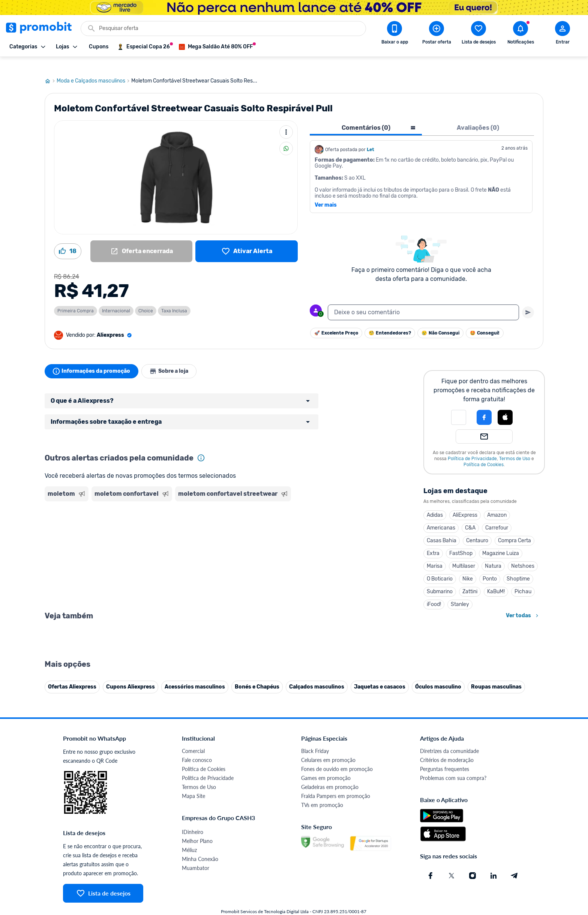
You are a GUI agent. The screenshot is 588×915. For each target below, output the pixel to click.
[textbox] (423, 300)
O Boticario (440, 566)
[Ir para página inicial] (51, 69)
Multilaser (464, 554)
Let (370, 137)
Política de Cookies (484, 452)
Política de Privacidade (472, 446)
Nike (468, 566)
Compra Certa (514, 528)
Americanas (441, 515)
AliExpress (465, 503)
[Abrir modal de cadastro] (562, 34)
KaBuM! (496, 579)
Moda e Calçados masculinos (94, 69)
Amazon (497, 503)
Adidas (435, 503)
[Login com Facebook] (484, 405)
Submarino (440, 579)
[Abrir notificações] (520, 34)
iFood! (434, 592)
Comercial (193, 904)
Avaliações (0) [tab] (478, 115)
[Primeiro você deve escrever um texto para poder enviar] (528, 300)
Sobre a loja (173, 359)
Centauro (477, 528)
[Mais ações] (286, 120)
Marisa (435, 554)
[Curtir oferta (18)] (68, 239)
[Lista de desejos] (247, 239)
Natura (493, 554)
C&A (470, 515)
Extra (433, 541)
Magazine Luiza (501, 541)
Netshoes (523, 554)
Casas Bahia (442, 528)
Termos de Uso (515, 446)
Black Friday (315, 904)
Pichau (523, 579)
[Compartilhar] (286, 136)
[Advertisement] (189, 521)
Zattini (470, 579)
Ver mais (326, 193)
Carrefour (497, 515)
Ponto (490, 566)
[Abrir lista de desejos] (478, 34)
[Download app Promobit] (394, 34)
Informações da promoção (93, 359)
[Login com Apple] (505, 405)
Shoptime (518, 566)
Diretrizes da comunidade (449, 904)
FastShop (461, 541)
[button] (459, 405)
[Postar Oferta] (436, 34)
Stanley (460, 592)
